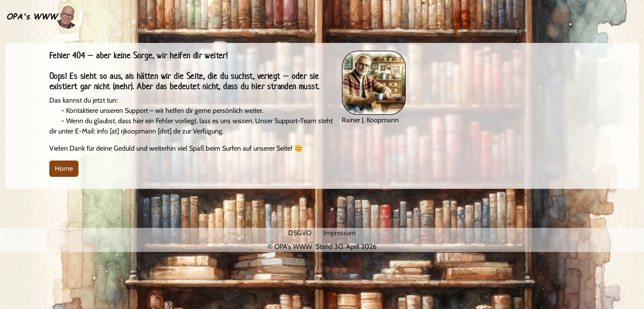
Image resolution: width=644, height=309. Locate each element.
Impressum (340, 233)
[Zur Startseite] (41, 17)
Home (64, 168)
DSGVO (300, 233)
